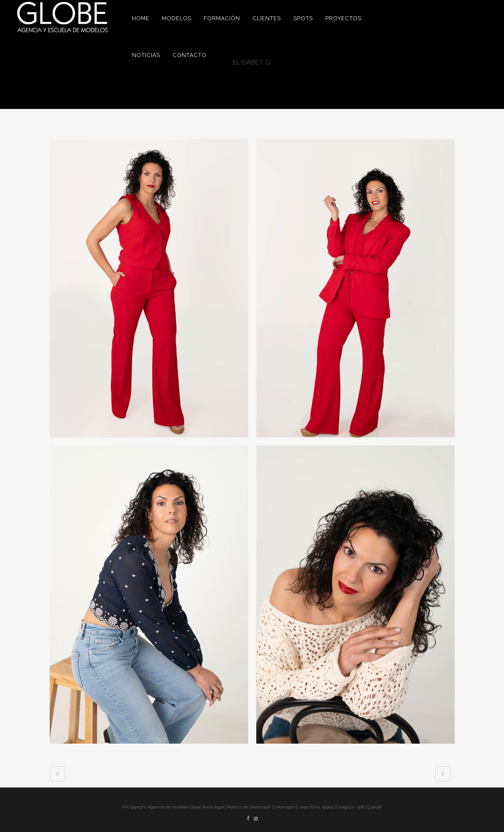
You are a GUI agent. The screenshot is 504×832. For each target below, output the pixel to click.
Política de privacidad (249, 807)
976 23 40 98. (370, 807)
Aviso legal (213, 807)
